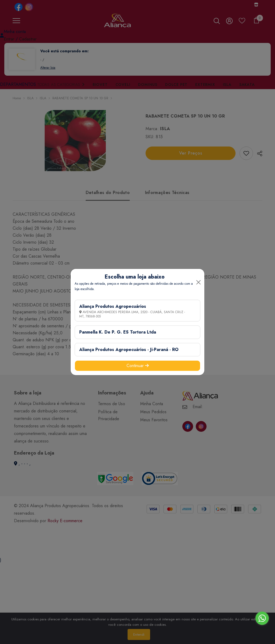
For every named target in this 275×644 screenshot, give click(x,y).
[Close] (198, 282)
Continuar (138, 366)
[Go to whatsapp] (262, 618)
